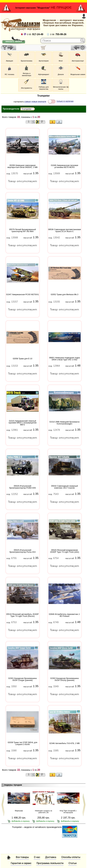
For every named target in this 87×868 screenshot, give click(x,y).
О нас (37, 857)
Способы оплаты (71, 857)
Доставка (51, 857)
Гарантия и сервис (21, 863)
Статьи (72, 863)
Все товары (22, 857)
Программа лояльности (50, 863)
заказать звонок (14, 41)
